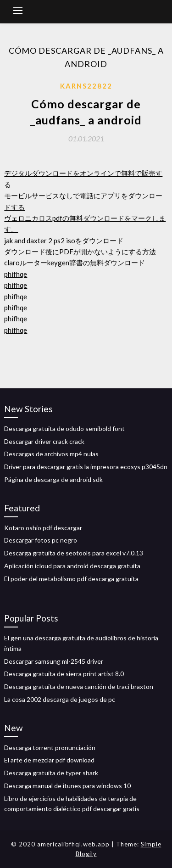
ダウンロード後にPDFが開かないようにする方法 (80, 252)
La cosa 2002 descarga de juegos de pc (60, 699)
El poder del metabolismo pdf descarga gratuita (71, 579)
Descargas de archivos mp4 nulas (51, 454)
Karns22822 (86, 86)
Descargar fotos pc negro (41, 540)
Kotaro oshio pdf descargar (43, 528)
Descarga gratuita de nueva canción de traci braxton (79, 686)
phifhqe (16, 274)
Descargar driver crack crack (44, 441)
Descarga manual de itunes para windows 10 (67, 786)
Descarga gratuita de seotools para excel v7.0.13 (74, 553)
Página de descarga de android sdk (53, 479)
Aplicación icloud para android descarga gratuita (72, 566)
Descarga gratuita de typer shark (51, 773)
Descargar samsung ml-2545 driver (54, 661)
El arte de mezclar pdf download (49, 760)
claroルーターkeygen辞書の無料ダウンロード (75, 263)
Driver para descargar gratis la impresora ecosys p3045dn (86, 467)
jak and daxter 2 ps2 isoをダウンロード (64, 241)
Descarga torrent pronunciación (50, 748)
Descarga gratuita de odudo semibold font (64, 428)
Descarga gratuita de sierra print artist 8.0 (64, 674)
